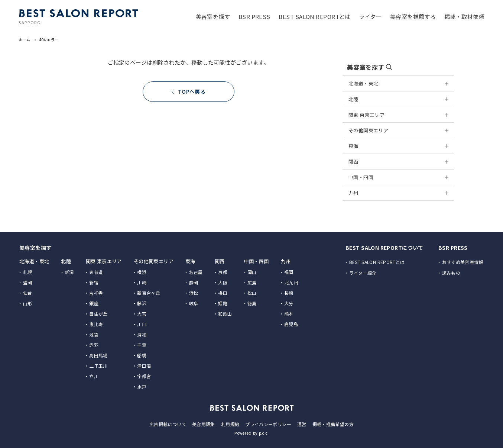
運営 (302, 424)
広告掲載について (168, 424)
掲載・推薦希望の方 (333, 424)
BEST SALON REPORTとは (377, 262)
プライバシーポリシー (268, 424)
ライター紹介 (363, 273)
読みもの (451, 273)
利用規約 (230, 424)
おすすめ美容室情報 (463, 262)
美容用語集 (204, 424)
